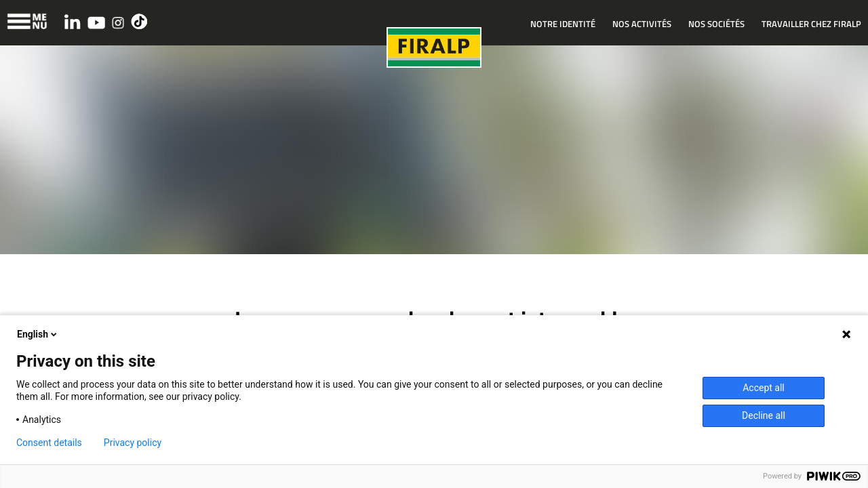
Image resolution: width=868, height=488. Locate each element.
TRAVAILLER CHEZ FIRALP (811, 24)
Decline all (764, 415)
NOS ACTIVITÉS (642, 24)
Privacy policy (133, 443)
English (38, 334)
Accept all (764, 388)
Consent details (49, 443)
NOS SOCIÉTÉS (716, 24)
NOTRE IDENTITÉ (563, 24)
